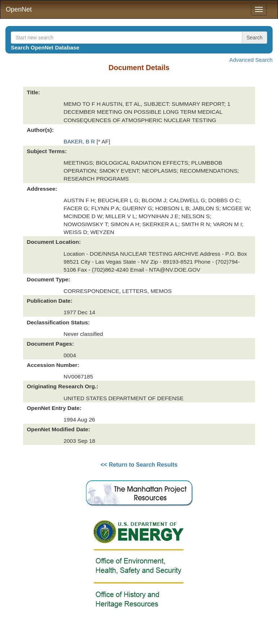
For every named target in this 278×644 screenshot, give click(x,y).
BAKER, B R (80, 141)
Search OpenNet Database (45, 47)
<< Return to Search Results (139, 465)
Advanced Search (251, 60)
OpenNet (19, 9)
